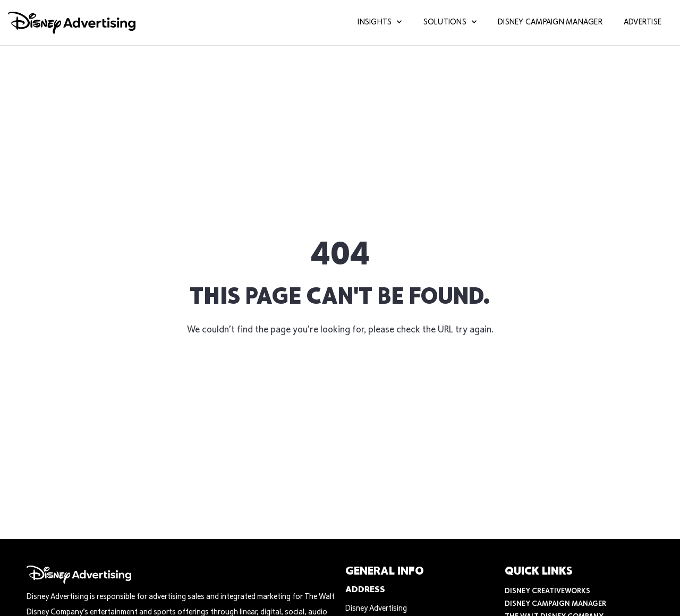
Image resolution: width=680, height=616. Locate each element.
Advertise (643, 23)
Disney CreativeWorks (547, 592)
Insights (380, 23)
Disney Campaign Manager (550, 23)
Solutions (450, 23)
